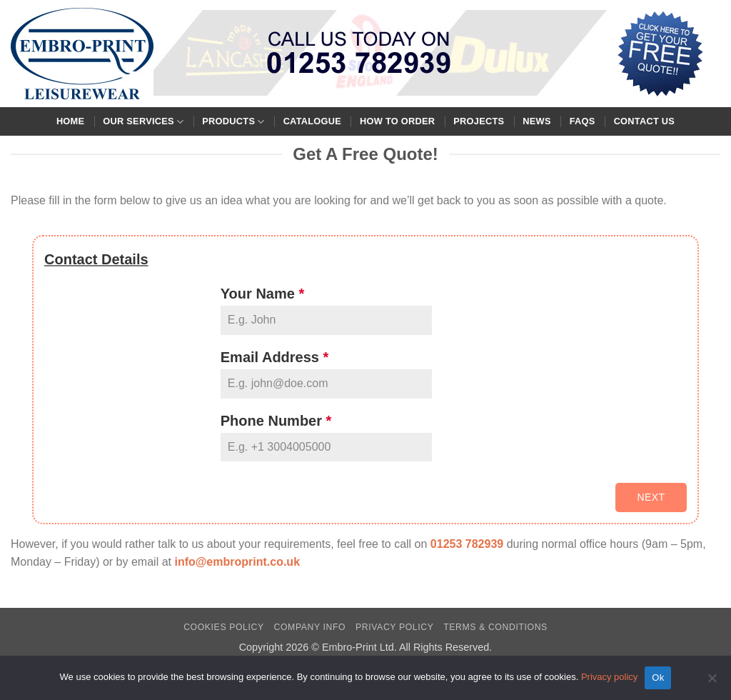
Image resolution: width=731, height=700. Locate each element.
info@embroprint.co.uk (237, 562)
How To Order (397, 121)
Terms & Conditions (495, 627)
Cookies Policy (224, 627)
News (536, 121)
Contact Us (645, 121)
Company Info (310, 627)
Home (70, 121)
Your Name (262, 294)
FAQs (583, 121)
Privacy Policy (394, 627)
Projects (479, 121)
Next (651, 497)
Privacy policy (609, 677)
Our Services (143, 122)
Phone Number (276, 421)
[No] (712, 682)
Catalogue (312, 121)
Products (233, 122)
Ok (658, 677)
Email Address (275, 357)
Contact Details (96, 259)
